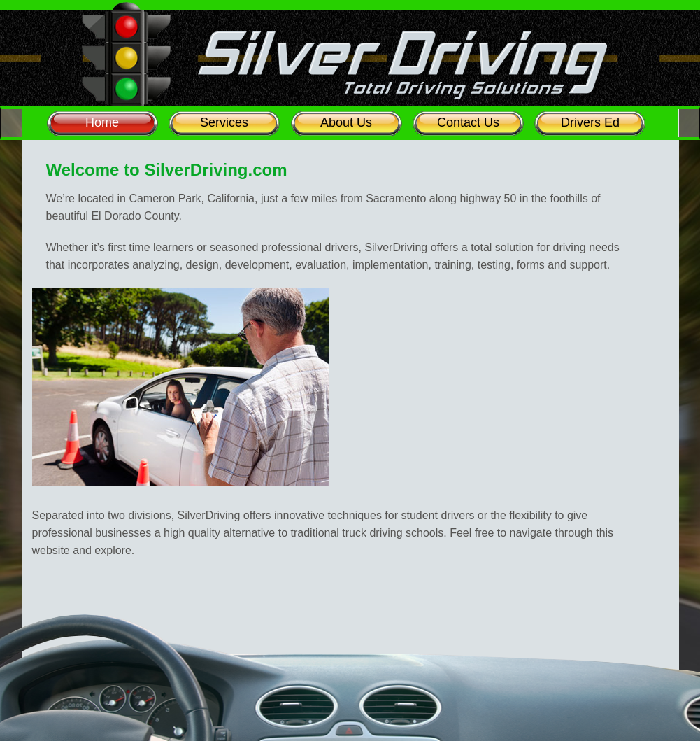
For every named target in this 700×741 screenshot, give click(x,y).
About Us (346, 122)
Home (102, 122)
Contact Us (468, 122)
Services (224, 122)
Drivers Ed (590, 122)
